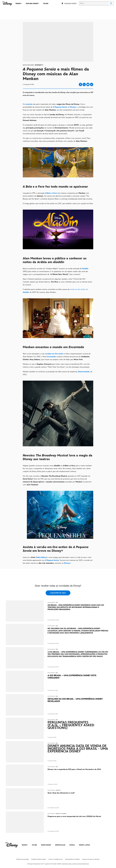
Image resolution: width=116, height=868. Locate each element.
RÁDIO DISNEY (46, 845)
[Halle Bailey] (41, 557)
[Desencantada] (84, 372)
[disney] (11, 845)
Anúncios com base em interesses (91, 859)
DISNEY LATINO (84, 845)
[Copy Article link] (92, 84)
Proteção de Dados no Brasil (39, 859)
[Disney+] (73, 107)
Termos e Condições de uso (56, 859)
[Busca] (94, 3)
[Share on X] (84, 84)
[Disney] (7, 4)
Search (111, 3)
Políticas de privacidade (23, 859)
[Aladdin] (85, 269)
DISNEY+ (25, 845)
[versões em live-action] (54, 354)
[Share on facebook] (80, 84)
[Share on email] (88, 85)
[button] (71, 3)
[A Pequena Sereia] (60, 107)
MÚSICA (72, 845)
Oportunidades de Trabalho (72, 859)
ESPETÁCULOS (60, 845)
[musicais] (29, 104)
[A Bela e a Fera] (51, 193)
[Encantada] (52, 357)
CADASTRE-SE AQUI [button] (58, 593)
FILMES (34, 845)
